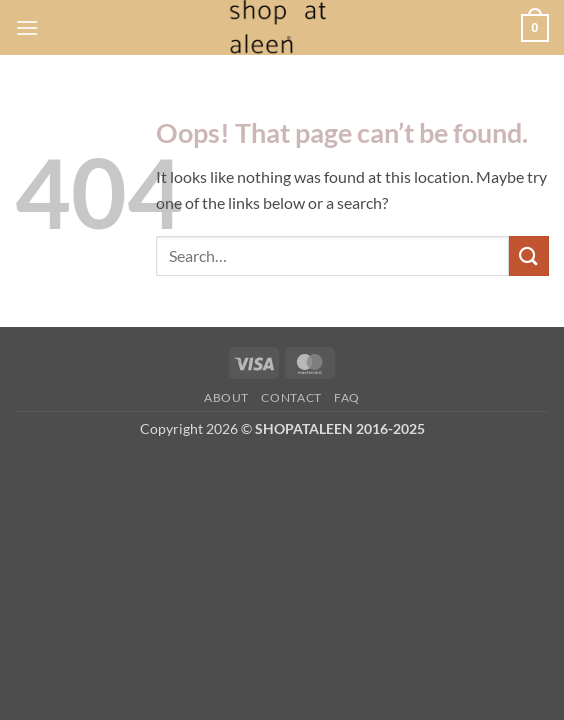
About (226, 397)
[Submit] (529, 255)
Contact (291, 397)
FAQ (347, 397)
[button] (27, 27)
